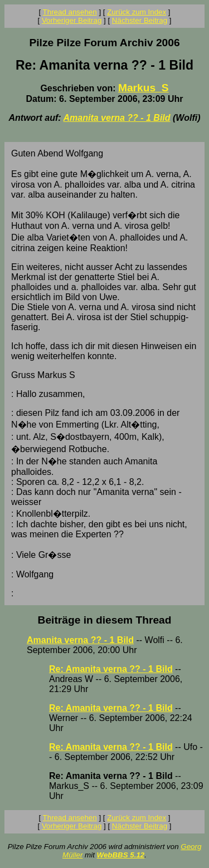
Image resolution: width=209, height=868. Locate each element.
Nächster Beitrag (140, 20)
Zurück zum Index (137, 12)
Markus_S (144, 88)
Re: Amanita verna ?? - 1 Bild (111, 669)
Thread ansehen (70, 12)
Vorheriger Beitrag (72, 20)
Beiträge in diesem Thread (105, 620)
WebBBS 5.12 (121, 855)
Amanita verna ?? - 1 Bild (117, 118)
